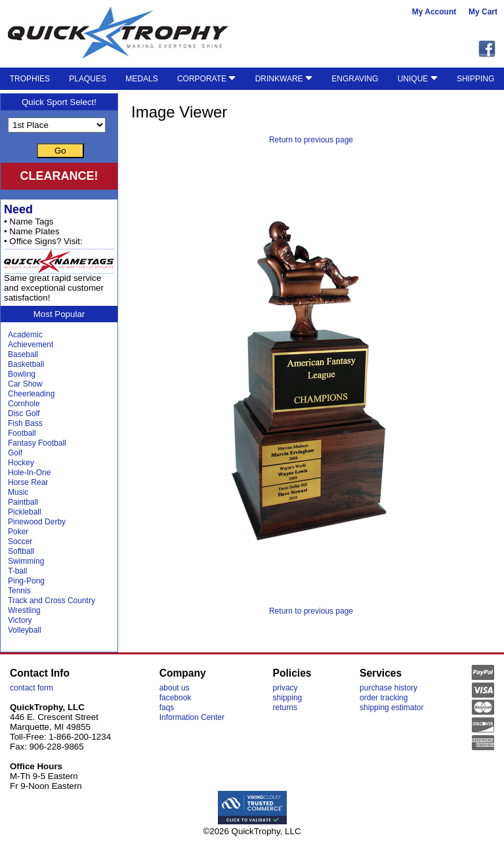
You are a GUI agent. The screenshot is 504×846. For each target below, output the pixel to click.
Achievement (31, 345)
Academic (25, 335)
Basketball (26, 364)
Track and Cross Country (52, 601)
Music (18, 492)
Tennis (19, 591)
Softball (21, 551)
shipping (288, 698)
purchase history (388, 688)
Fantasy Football (37, 443)
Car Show (25, 384)
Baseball (23, 354)
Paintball (23, 502)
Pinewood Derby (37, 522)
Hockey (21, 463)
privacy (285, 688)
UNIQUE (418, 79)
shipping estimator (391, 708)
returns (285, 708)
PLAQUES (88, 79)
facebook (176, 698)
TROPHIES (30, 79)
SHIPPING (475, 79)
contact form (31, 688)
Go (60, 151)
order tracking (384, 698)
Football (22, 433)
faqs (167, 708)
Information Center (192, 717)
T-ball (17, 571)
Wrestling (24, 610)
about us (175, 688)
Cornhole (24, 404)
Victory (20, 620)
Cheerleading (31, 394)
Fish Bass (25, 423)
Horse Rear (28, 482)
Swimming (26, 561)
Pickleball (25, 512)
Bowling (22, 374)
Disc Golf (24, 413)
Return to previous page (311, 140)
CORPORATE (206, 79)
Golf (15, 453)
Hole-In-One (29, 473)
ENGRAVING (355, 79)
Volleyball (25, 630)
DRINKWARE (284, 79)
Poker (18, 532)
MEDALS (141, 79)
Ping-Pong (26, 581)
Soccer (20, 541)
